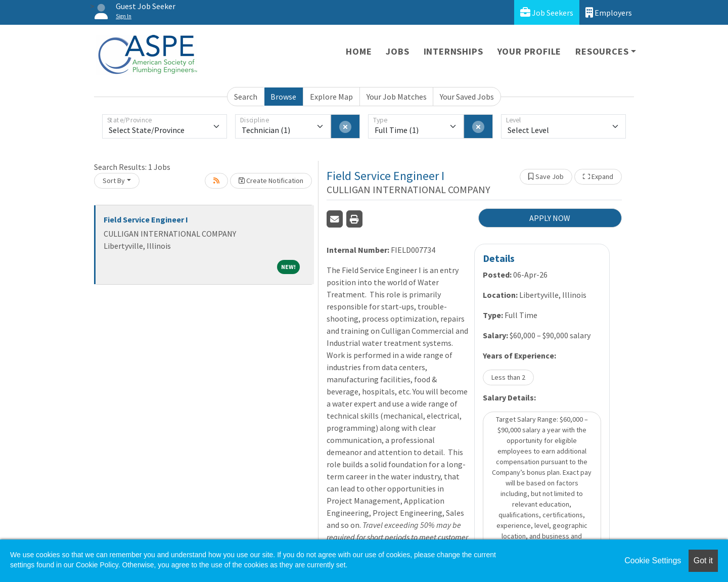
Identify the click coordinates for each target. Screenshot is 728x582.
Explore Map (331, 97)
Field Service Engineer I (146, 219)
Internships (453, 51)
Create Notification (271, 181)
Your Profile (530, 51)
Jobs (397, 51)
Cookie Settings (653, 561)
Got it (703, 561)
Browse (283, 97)
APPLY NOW (550, 218)
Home (359, 51)
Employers (609, 12)
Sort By (114, 181)
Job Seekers (547, 12)
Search (246, 97)
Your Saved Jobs (467, 97)
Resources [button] (602, 51)
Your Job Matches (397, 97)
